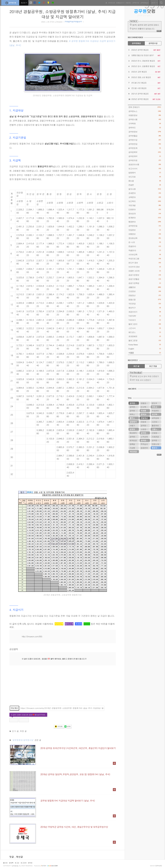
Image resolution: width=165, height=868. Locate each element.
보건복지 (145, 201)
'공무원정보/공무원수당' (23, 740)
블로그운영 (145, 340)
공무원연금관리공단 (134, 407)
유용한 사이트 (145, 271)
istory (44, 866)
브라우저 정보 (145, 267)
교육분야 (145, 197)
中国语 (145, 353)
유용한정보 (145, 115)
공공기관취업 (145, 283)
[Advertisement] (63, 687)
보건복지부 (156, 414)
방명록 (11, 863)
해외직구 (145, 308)
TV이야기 (145, 320)
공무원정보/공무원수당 (73, 22)
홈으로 (5, 863)
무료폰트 (155, 411)
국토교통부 (156, 407)
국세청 (143, 411)
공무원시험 (145, 119)
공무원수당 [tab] (153, 43)
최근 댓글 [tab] (153, 366)
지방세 (143, 422)
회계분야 (145, 218)
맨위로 (30, 863)
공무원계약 (145, 156)
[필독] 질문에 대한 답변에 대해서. (146, 25)
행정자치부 (156, 448)
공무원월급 (145, 136)
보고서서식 (145, 169)
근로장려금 (156, 433)
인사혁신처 (145, 407)
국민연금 (145, 304)
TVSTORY (145, 316)
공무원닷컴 (11, 3)
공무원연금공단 (145, 440)
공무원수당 (135, 2)
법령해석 (145, 173)
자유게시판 (111, 2)
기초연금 (155, 437)
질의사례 (145, 189)
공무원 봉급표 (134, 411)
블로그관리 (145, 324)
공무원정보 (145, 132)
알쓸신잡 (145, 299)
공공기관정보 (145, 275)
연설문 (145, 185)
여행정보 (145, 234)
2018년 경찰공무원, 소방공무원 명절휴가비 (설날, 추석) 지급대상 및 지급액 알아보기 (63, 14)
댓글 (12, 857)
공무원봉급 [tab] (136, 43)
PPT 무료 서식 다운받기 (141, 380)
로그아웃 (24, 863)
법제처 (132, 429)
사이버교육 (145, 254)
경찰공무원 (145, 403)
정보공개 (145, 214)
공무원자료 (145, 160)
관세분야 (145, 193)
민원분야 (145, 209)
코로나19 (155, 444)
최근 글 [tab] (136, 366)
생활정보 (145, 287)
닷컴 (145, 11)
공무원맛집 (145, 226)
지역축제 (145, 123)
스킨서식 (145, 328)
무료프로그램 (145, 259)
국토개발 (145, 205)
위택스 (132, 414)
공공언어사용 (145, 164)
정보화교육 (145, 238)
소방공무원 (145, 429)
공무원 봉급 (156, 440)
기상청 (132, 448)
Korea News (145, 345)
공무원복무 (145, 152)
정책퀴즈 (145, 128)
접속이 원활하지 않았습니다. (143, 29)
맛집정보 (145, 230)
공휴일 (132, 444)
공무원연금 (145, 144)
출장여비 (155, 426)
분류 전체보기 (145, 107)
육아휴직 (133, 433)
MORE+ (159, 31)
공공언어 (144, 448)
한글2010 (145, 246)
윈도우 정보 (145, 263)
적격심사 (144, 444)
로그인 (17, 863)
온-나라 (145, 242)
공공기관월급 (145, 279)
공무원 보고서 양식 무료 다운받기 (145, 376)
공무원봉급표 (144, 2)
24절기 (132, 426)
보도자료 (145, 177)
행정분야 (145, 222)
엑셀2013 (145, 250)
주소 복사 (14, 708)
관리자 (154, 2)
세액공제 (155, 418)
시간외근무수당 (157, 422)
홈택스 (132, 418)
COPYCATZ (159, 866)
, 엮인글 (19, 857)
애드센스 (145, 332)
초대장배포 (145, 336)
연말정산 (128, 2)
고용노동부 (156, 429)
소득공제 (144, 437)
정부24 (143, 414)
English (145, 349)
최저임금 (133, 440)
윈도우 (154, 403)
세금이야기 (145, 312)
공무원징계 (145, 148)
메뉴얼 (145, 181)
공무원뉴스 (145, 111)
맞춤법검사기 (120, 2)
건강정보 (145, 291)
